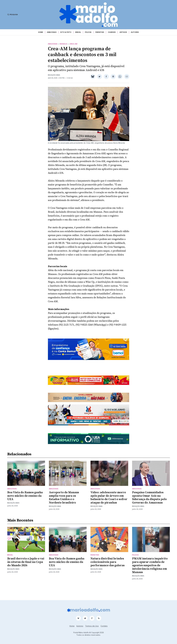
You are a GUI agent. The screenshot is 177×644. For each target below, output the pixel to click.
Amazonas (52, 32)
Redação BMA (54, 75)
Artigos (123, 32)
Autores (135, 32)
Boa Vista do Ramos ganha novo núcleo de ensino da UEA (25, 508)
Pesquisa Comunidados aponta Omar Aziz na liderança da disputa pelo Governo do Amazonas (149, 510)
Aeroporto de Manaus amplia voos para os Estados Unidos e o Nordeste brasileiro (64, 510)
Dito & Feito (66, 32)
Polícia (88, 32)
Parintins (100, 32)
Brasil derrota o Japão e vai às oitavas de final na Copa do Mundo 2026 (26, 575)
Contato (104, 626)
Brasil (78, 32)
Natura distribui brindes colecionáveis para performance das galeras (108, 575)
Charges (112, 32)
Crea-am (73, 44)
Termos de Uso (92, 626)
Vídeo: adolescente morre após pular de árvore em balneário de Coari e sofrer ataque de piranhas (109, 510)
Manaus (63, 44)
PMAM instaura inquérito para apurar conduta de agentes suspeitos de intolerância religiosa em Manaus (150, 578)
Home (41, 32)
